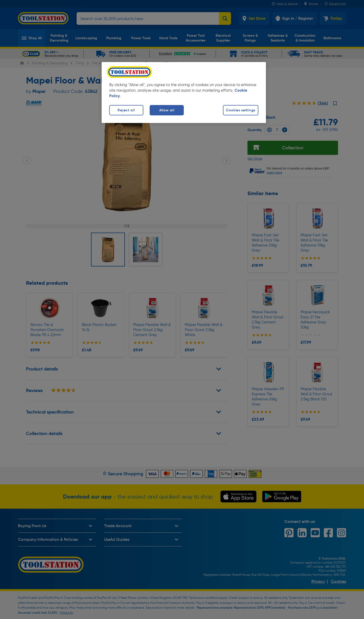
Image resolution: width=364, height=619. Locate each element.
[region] (184, 92)
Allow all (167, 110)
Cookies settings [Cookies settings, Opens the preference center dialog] (241, 110)
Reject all (126, 110)
